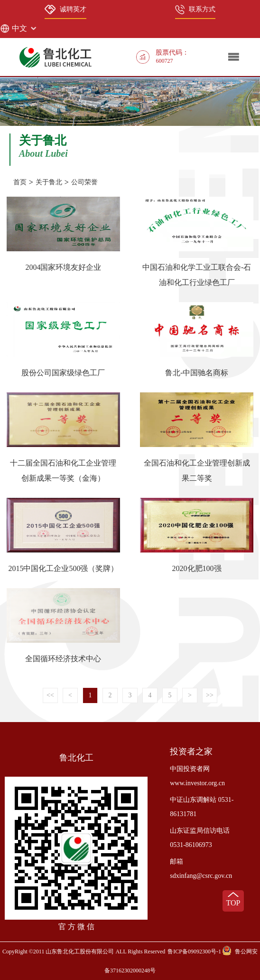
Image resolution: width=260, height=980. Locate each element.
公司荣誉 (84, 182)
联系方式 (195, 10)
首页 (20, 182)
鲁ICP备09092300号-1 (194, 951)
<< (50, 695)
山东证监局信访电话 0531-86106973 (200, 838)
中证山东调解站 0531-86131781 (202, 807)
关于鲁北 (49, 182)
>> (210, 695)
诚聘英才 (65, 10)
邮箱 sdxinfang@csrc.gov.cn (201, 869)
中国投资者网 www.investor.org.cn (197, 776)
